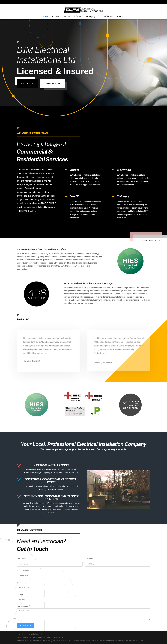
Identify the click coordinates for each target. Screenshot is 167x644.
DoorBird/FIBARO (106, 17)
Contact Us (53, 84)
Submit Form (25, 625)
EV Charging (90, 17)
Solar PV (77, 17)
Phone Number (23, 571)
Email (19, 582)
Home (46, 17)
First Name (21, 559)
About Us (55, 17)
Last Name (89, 559)
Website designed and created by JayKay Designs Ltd (40, 637)
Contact (121, 17)
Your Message (23, 606)
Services (67, 17)
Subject (20, 594)
